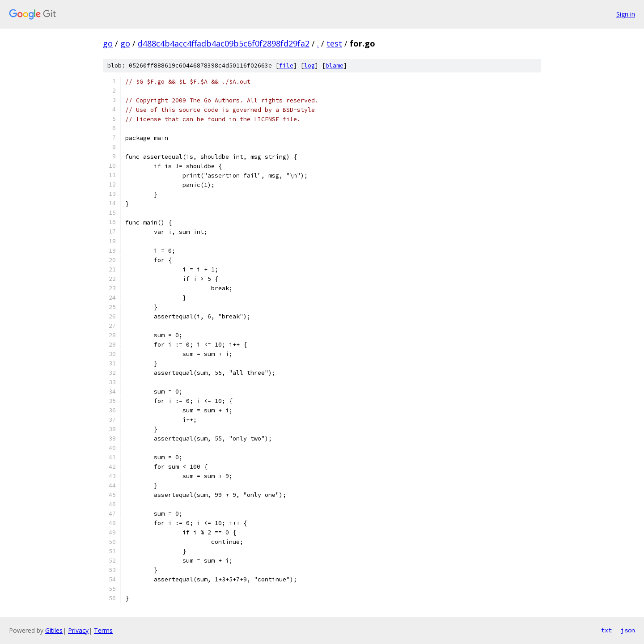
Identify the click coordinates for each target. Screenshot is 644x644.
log (309, 66)
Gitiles (54, 630)
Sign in (626, 14)
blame (335, 66)
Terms (103, 630)
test (334, 43)
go (108, 43)
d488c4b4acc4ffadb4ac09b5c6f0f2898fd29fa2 (224, 43)
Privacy (78, 630)
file (286, 66)
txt (606, 630)
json (628, 630)
